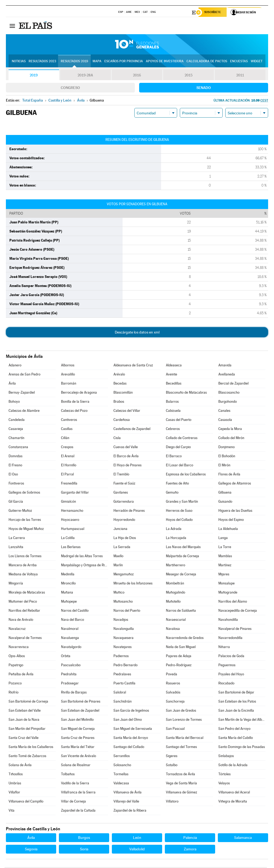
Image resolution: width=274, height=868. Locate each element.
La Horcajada (176, 539)
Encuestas (239, 62)
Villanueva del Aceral (234, 793)
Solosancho (122, 766)
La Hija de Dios (125, 539)
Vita (12, 811)
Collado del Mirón (231, 439)
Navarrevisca (19, 648)
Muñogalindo (176, 593)
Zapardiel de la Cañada (78, 811)
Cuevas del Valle (126, 448)
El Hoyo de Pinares (128, 466)
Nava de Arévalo (21, 620)
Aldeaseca (174, 366)
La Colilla (68, 539)
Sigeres (172, 757)
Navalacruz (17, 629)
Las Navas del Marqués (183, 548)
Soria (84, 850)
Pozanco (15, 684)
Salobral (120, 693)
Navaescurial (176, 620)
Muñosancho (123, 602)
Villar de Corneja (73, 802)
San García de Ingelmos (131, 711)
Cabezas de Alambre (24, 411)
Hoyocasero (70, 520)
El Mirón (224, 466)
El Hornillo (69, 466)
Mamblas (225, 557)
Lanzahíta (16, 548)
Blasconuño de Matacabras (186, 393)
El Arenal (68, 457)
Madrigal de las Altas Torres (82, 557)
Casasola (225, 421)
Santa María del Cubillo (236, 739)
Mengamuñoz (124, 575)
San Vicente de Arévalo (79, 757)
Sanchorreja (175, 702)
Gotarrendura (124, 502)
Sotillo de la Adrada (233, 766)
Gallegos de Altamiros (235, 484)
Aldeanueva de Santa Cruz (133, 366)
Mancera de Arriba (23, 566)
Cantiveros (69, 421)
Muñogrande (228, 593)
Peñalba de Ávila (21, 675)
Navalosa (173, 629)
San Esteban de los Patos (237, 702)
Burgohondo (228, 402)
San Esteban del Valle (25, 711)
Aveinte (172, 375)
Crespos (67, 448)
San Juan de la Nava (24, 720)
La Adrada (174, 530)
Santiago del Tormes (181, 748)
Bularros (172, 402)
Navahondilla (228, 620)
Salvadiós (173, 693)
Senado (204, 88)
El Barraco (174, 457)
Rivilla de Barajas (74, 693)
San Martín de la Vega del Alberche (242, 720)
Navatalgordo (71, 648)
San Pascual (175, 729)
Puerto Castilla (124, 684)
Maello (118, 557)
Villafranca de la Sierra (78, 793)
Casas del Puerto (179, 421)
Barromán (69, 384)
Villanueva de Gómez (182, 793)
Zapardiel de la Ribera (130, 811)
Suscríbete (214, 13)
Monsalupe (227, 584)
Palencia (190, 838)
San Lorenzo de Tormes (184, 720)
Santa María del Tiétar (78, 748)
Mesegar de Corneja (181, 575)
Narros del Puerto (127, 611)
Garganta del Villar (75, 493)
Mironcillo (68, 584)
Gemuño (172, 493)
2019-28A (85, 76)
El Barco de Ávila (126, 457)
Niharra (224, 648)
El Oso (13, 475)
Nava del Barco (73, 620)
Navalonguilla (124, 629)
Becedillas (174, 384)
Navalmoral (70, 629)
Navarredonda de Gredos (185, 639)
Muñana (67, 593)
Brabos (119, 402)
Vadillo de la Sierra (75, 784)
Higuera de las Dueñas (235, 511)
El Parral (67, 475)
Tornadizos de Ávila (180, 775)
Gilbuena (225, 493)
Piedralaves (122, 675)
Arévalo (119, 375)
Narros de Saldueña (181, 611)
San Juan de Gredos (181, 711)
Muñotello (173, 602)
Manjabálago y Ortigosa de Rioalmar (85, 566)
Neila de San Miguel (181, 648)
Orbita (66, 657)
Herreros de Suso (179, 511)
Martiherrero (176, 566)
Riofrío (14, 693)
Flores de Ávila (229, 475)
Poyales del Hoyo (231, 675)
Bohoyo (14, 402)
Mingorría (16, 584)
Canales (224, 411)
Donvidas (16, 457)
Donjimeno (227, 448)
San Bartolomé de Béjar (236, 693)
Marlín (118, 566)
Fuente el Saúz (124, 484)
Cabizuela (173, 411)
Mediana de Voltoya (23, 575)
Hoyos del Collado (179, 520)
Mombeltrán (175, 584)
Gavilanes (121, 493)
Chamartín (16, 439)
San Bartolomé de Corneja (28, 702)
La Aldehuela (228, 530)
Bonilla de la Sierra (75, 402)
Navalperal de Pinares (235, 629)
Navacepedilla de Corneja (238, 611)
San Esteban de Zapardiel (80, 711)
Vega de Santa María (181, 784)
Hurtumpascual (73, 530)
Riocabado (226, 684)
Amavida (225, 366)
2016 (137, 76)
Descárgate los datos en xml (137, 333)
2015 (189, 76)
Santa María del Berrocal (185, 739)
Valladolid (137, 850)
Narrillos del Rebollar (24, 611)
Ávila (12, 384)
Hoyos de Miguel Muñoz (26, 530)
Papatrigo (16, 666)
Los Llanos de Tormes (25, 557)
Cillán (65, 439)
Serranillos (122, 757)
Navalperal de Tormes (25, 639)
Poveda (172, 675)
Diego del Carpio (178, 448)
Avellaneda (227, 375)
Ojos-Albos (17, 657)
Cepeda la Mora (230, 430)
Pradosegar (70, 684)
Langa (223, 539)
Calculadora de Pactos (207, 62)
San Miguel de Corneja (78, 729)
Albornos (68, 366)
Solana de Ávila (20, 766)
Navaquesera (123, 639)
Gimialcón (68, 502)
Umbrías (15, 784)
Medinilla (68, 575)
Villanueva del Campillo (26, 802)
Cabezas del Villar (127, 411)
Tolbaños (68, 775)
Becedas (120, 384)
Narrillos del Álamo (233, 602)
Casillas (67, 430)
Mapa (97, 62)
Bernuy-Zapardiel (22, 393)
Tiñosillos (16, 775)
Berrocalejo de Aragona (79, 393)
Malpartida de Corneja (182, 557)
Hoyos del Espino (231, 520)
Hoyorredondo (124, 520)
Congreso (70, 88)
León (137, 838)
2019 (34, 76)
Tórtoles (224, 775)
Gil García (16, 502)
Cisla (117, 439)
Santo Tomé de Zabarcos (27, 757)
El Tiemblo (121, 475)
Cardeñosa (122, 421)
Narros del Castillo (75, 611)
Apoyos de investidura (165, 62)
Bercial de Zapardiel (233, 384)
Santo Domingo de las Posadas (242, 748)
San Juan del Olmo (128, 720)
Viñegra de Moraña (233, 802)
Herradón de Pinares (129, 511)
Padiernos (121, 657)
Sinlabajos (226, 757)
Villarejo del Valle (126, 802)
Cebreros (173, 430)
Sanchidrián (123, 702)
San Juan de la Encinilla (236, 711)
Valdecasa (121, 784)
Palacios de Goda (231, 657)
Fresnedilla (69, 484)
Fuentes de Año (177, 484)
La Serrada (122, 548)
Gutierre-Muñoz (20, 511)
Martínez (225, 566)
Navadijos (121, 620)
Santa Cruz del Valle (24, 739)
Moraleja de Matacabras (27, 593)
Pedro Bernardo (125, 666)
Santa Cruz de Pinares (78, 739)
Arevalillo (68, 375)
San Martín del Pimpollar (27, 729)
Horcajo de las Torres (25, 520)
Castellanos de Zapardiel (132, 430)
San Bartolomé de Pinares (81, 702)
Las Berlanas (71, 548)
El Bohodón (227, 457)
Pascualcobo (71, 666)
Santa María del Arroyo (131, 739)
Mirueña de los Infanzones (133, 584)
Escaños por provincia (124, 62)
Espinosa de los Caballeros (186, 475)
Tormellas (121, 775)
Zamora (190, 850)
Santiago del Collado (129, 748)
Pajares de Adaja (179, 657)
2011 (240, 76)
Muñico (119, 593)
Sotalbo (172, 766)
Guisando (225, 502)
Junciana (120, 530)
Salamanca (243, 838)
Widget (257, 62)
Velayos (224, 784)
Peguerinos (227, 666)
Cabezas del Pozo (74, 411)
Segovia (31, 850)
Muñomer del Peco (23, 602)
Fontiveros (16, 484)
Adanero (15, 366)
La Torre (225, 548)
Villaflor (14, 793)
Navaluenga (70, 639)
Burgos (84, 838)
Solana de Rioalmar (76, 766)
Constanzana (18, 448)
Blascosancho (229, 393)
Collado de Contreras (182, 439)
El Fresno (15, 466)
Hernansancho (72, 511)
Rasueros (173, 684)
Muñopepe (69, 602)
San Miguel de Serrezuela (133, 729)
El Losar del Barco (180, 466)
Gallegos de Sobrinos (24, 493)
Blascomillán (123, 393)
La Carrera (17, 539)
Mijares (224, 575)
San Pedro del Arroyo (234, 729)
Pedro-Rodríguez (179, 666)
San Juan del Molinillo (77, 720)
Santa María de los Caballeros (31, 748)
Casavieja (16, 430)
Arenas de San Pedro (24, 375)
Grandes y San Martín (182, 502)
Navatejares (123, 648)
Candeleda (17, 421)
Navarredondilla (230, 639)
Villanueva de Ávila (128, 793)
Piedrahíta (69, 675)
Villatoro (172, 802)
